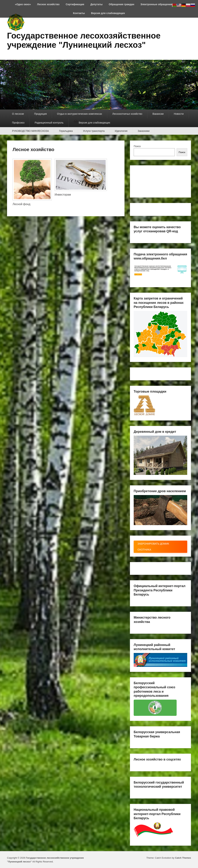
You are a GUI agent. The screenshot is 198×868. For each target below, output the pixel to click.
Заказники (144, 131)
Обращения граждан (121, 4)
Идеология (121, 131)
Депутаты (96, 4)
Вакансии (158, 114)
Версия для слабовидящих (108, 13)
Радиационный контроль (49, 123)
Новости (179, 114)
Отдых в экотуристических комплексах (80, 114)
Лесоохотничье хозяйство (127, 114)
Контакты (79, 13)
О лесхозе (18, 114)
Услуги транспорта (94, 131)
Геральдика (66, 131)
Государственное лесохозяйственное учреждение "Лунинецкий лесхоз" (84, 40)
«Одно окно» (23, 4)
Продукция (40, 114)
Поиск (137, 146)
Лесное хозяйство (48, 4)
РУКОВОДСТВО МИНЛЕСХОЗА (30, 131)
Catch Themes (183, 858)
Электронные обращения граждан (162, 4)
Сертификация (75, 4)
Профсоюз (18, 123)
